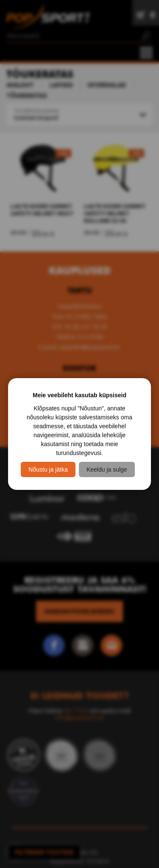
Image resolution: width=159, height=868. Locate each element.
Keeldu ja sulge (107, 469)
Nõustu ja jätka (48, 469)
